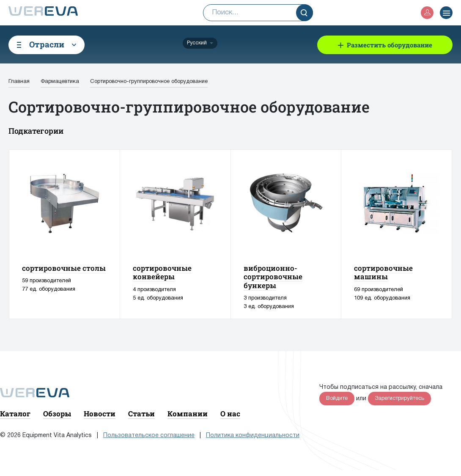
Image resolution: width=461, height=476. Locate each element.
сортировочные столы (64, 268)
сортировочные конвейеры (162, 272)
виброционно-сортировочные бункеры (273, 277)
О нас (230, 414)
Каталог (15, 414)
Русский (197, 43)
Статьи (141, 414)
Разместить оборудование (390, 45)
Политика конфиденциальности (253, 436)
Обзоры (57, 414)
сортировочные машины (383, 272)
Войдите (337, 399)
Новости (100, 414)
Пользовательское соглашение (149, 436)
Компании (188, 414)
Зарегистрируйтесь (399, 399)
